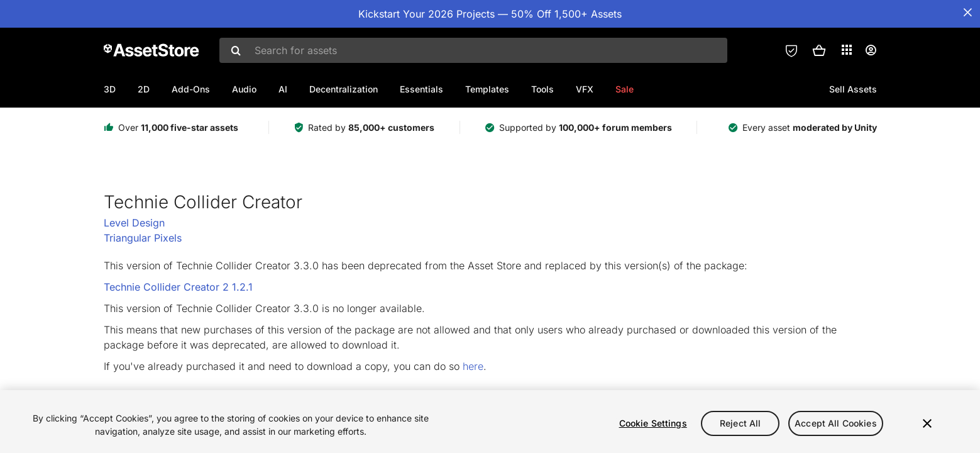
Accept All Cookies (836, 423)
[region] (490, 422)
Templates (487, 89)
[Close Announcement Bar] (967, 13)
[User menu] (871, 50)
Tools (542, 89)
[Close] (927, 423)
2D (144, 89)
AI (283, 89)
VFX (585, 89)
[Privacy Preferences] (791, 50)
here (473, 366)
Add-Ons (191, 89)
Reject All (740, 423)
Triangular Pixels (143, 238)
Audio (244, 89)
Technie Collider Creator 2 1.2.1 (178, 287)
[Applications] (847, 50)
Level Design (134, 223)
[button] (819, 50)
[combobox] (473, 50)
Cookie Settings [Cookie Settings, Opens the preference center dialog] (653, 423)
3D (110, 89)
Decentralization (344, 89)
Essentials (421, 89)
